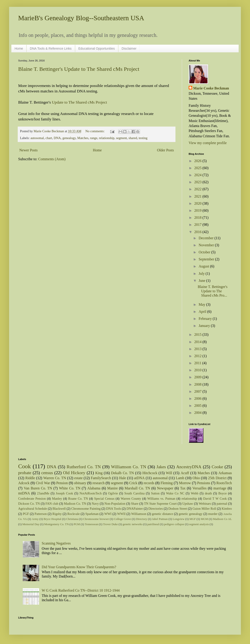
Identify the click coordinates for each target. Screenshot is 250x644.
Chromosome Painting (86, 509)
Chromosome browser (96, 519)
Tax (183, 488)
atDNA (139, 478)
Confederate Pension (32, 499)
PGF (26, 514)
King (99, 473)
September (207, 259)
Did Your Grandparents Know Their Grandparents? (79, 567)
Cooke (217, 467)
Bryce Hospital (52, 519)
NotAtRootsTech (91, 493)
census (47, 473)
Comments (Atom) (52, 159)
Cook (24, 466)
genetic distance (163, 514)
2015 (198, 335)
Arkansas (225, 473)
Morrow (185, 483)
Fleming (166, 483)
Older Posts (165, 150)
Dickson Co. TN (29, 504)
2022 (198, 189)
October (205, 252)
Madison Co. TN (75, 504)
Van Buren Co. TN (38, 488)
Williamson (139, 514)
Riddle (30, 478)
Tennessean (91, 524)
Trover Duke (110, 524)
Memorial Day (31, 524)
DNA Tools (114, 509)
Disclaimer (129, 48)
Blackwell (59, 509)
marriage (220, 488)
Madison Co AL (222, 519)
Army (35, 519)
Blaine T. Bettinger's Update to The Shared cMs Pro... (213, 291)
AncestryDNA (189, 467)
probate (25, 473)
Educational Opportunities (97, 48)
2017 (198, 225)
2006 (198, 398)
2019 (198, 210)
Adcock (24, 483)
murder (213, 514)
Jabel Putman (160, 519)
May (202, 304)
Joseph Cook (64, 493)
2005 (198, 406)
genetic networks (133, 524)
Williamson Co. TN (129, 467)
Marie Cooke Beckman (211, 88)
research (99, 483)
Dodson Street (178, 509)
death (208, 493)
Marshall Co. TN (137, 488)
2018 (198, 218)
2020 (198, 203)
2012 (198, 356)
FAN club (52, 504)
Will (169, 473)
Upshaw (188, 504)
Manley (57, 499)
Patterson (41, 514)
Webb (195, 493)
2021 (198, 196)
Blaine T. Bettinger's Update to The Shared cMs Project (79, 69)
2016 (198, 232)
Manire (112, 488)
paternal (222, 504)
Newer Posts (28, 150)
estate (78, 478)
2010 (198, 370)
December (207, 238)
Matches (83, 138)
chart (49, 138)
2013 (198, 349)
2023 (198, 182)
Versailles (200, 488)
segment (121, 138)
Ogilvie (113, 493)
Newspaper (165, 488)
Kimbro (227, 509)
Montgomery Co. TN (56, 524)
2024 (198, 175)
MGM (204, 519)
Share (135, 504)
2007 (198, 391)
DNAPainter (135, 509)
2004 (198, 413)
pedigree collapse (174, 524)
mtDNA (24, 493)
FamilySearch (101, 478)
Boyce (223, 493)
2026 (198, 161)
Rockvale (73, 514)
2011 (198, 363)
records (149, 483)
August (204, 266)
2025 (198, 168)
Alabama (94, 488)
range (94, 138)
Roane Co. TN (78, 499)
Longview (179, 519)
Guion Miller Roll (204, 509)
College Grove (122, 519)
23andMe (43, 493)
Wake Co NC (175, 493)
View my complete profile (208, 143)
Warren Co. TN (55, 478)
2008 (198, 384)
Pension (62, 483)
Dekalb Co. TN (123, 473)
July (202, 274)
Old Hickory (74, 473)
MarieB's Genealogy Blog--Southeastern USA (81, 18)
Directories (156, 509)
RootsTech (224, 483)
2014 (198, 342)
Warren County (131, 499)
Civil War (43, 483)
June (202, 281)
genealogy (69, 138)
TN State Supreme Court (160, 504)
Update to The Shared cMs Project (79, 102)
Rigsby (57, 514)
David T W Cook (215, 499)
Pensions (204, 483)
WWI (108, 514)
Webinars (205, 504)
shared (133, 138)
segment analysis (199, 524)
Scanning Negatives (56, 543)
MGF (193, 519)
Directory (141, 519)
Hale (122, 478)
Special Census (104, 499)
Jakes (161, 467)
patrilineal (153, 524)
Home (19, 48)
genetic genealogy (191, 514)
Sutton (155, 493)
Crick (133, 483)
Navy (95, 504)
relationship (107, 138)
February (206, 319)
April (203, 312)
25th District (217, 478)
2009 (198, 377)
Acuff (185, 473)
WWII (121, 514)
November (207, 245)
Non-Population (115, 504)
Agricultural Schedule (33, 509)
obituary (80, 483)
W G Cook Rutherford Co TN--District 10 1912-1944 (81, 590)
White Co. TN (70, 488)
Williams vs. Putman (161, 499)
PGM (77, 524)
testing (143, 138)
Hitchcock (150, 473)
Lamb (180, 478)
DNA (57, 138)
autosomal (37, 138)
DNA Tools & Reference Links (51, 48)
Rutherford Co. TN (84, 467)
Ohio (196, 478)
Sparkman (92, 514)
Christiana (72, 519)
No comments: (95, 131)
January (205, 326)
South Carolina (134, 493)
